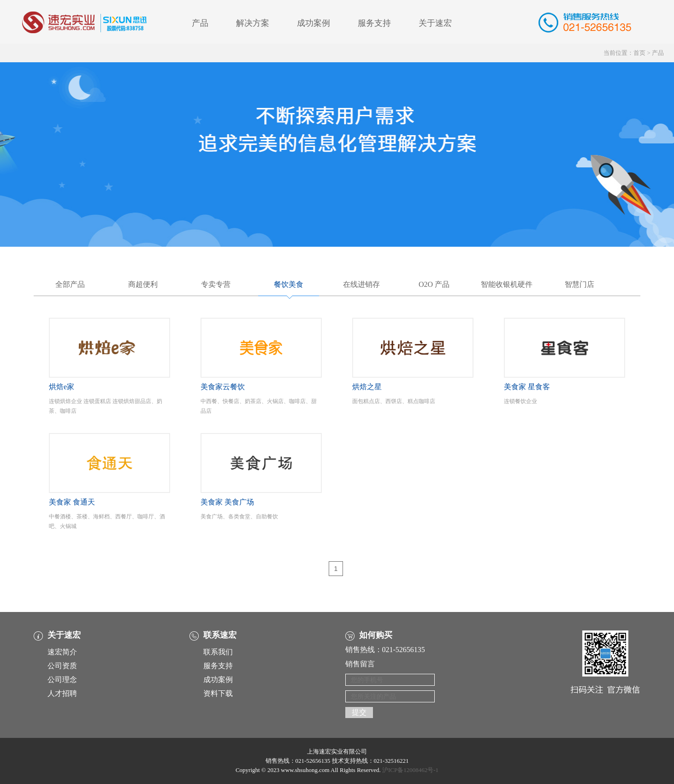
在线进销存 (361, 284)
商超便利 (143, 284)
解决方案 (253, 23)
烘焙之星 (367, 387)
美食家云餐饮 (223, 387)
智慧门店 (579, 284)
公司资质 (62, 666)
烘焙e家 (62, 387)
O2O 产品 (434, 284)
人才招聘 (62, 693)
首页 (639, 53)
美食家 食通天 (72, 502)
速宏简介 (62, 652)
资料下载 (218, 693)
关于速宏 (435, 23)
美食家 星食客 (527, 387)
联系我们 (218, 652)
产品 (200, 23)
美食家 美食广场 (227, 502)
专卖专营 (216, 284)
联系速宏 (220, 635)
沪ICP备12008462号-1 (410, 770)
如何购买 (376, 635)
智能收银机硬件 (507, 284)
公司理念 (62, 680)
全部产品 (70, 284)
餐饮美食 (289, 284)
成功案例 (313, 23)
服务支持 (374, 23)
